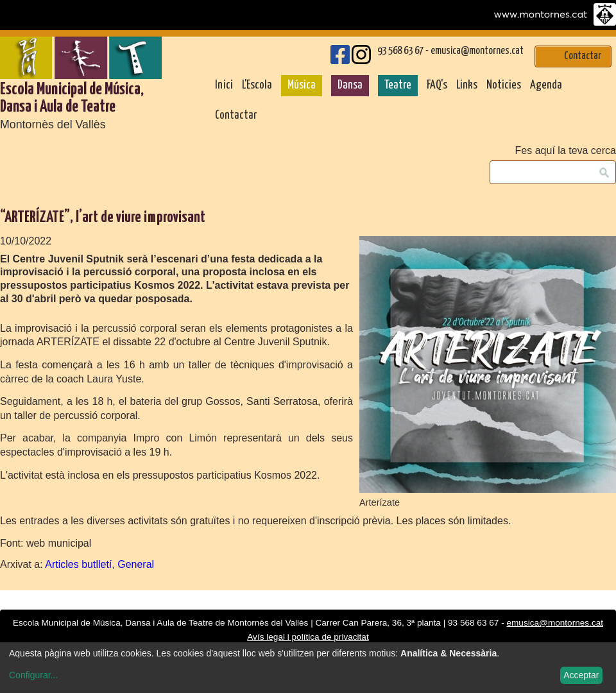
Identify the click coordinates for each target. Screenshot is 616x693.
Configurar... (33, 675)
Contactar (236, 116)
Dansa (350, 85)
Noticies (504, 85)
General (136, 564)
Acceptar (581, 675)
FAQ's (437, 85)
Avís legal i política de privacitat (308, 637)
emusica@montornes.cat (477, 51)
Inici (224, 85)
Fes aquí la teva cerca (566, 151)
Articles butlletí (78, 564)
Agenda (546, 85)
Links (467, 85)
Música (302, 85)
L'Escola (257, 85)
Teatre (398, 85)
